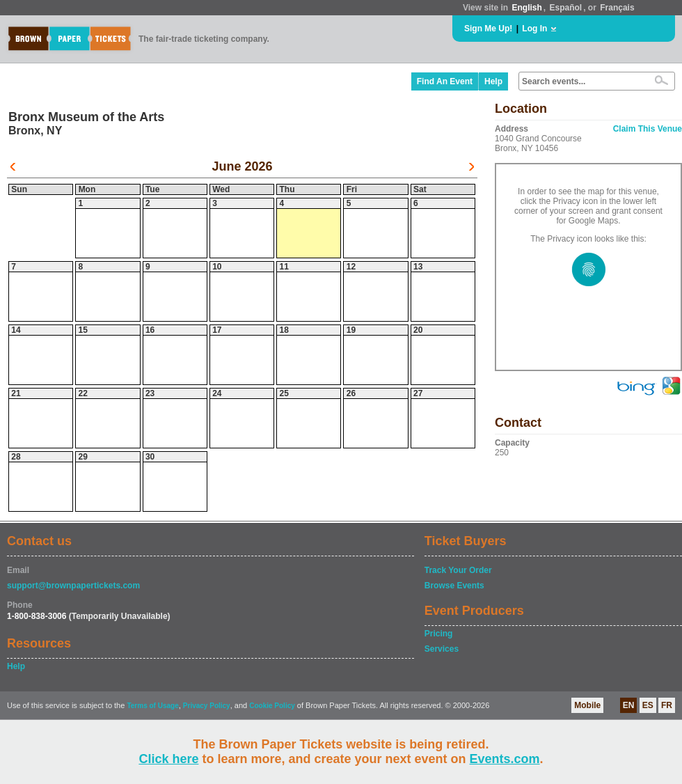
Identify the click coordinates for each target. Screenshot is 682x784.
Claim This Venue (648, 129)
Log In (534, 29)
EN (629, 705)
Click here (168, 759)
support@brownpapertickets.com (73, 586)
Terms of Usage (152, 706)
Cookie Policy (272, 706)
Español (566, 8)
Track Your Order (458, 570)
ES (648, 705)
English (526, 8)
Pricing (439, 634)
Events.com (505, 759)
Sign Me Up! (488, 29)
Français (617, 8)
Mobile (587, 705)
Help (493, 81)
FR (667, 705)
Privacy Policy (207, 706)
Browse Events (454, 586)
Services (442, 649)
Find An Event (445, 81)
